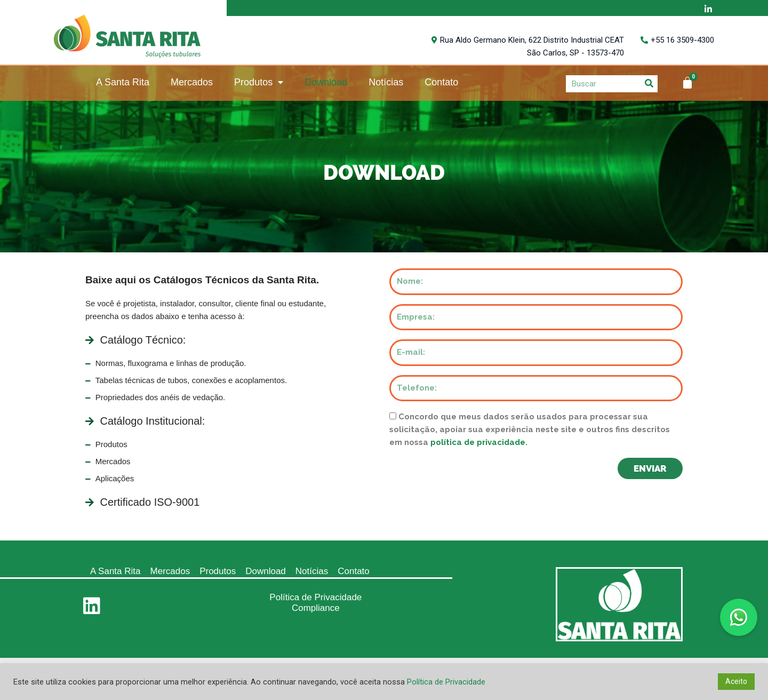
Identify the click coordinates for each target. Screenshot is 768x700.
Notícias (386, 82)
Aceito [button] (736, 681)
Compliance (316, 608)
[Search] (649, 83)
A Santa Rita (123, 82)
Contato (441, 82)
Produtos (259, 82)
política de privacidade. (479, 442)
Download (326, 82)
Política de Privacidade (315, 597)
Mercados (192, 82)
